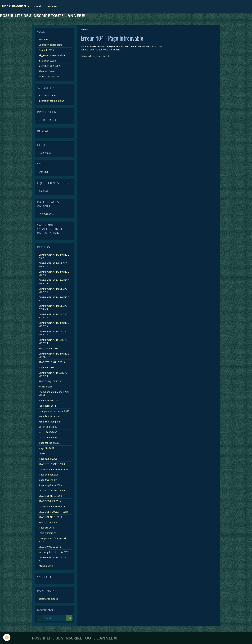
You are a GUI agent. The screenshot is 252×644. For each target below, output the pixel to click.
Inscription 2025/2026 (50, 66)
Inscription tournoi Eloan (51, 101)
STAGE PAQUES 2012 (50, 547)
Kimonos (43, 191)
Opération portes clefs (50, 45)
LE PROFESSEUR (47, 120)
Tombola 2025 (46, 50)
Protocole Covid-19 (49, 77)
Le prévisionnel (46, 214)
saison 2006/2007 (48, 427)
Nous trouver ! (46, 153)
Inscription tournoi (48, 95)
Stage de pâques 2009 (50, 485)
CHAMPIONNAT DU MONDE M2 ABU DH (54, 355)
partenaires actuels (48, 599)
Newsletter (52, 6)
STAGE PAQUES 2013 (50, 381)
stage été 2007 (46, 448)
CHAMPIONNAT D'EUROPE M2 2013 (53, 374)
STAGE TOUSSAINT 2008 (52, 464)
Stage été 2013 (46, 367)
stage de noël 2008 (49, 475)
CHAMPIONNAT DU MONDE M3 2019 (54, 282)
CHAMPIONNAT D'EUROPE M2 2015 (53, 333)
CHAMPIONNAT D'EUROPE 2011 (53, 559)
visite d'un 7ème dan (49, 416)
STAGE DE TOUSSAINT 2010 (54, 512)
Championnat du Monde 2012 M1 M (54, 393)
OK (69, 618)
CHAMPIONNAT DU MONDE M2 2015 (54, 324)
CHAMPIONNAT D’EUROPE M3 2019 (53, 290)
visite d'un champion (49, 422)
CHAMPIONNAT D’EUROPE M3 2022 (53, 265)
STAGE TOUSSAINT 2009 (52, 491)
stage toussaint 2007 (50, 443)
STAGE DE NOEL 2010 (50, 517)
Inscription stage (47, 61)
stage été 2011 (46, 528)
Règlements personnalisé (52, 55)
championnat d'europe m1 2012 (52, 540)
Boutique (43, 39)
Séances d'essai (47, 71)
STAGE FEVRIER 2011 (50, 522)
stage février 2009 (48, 480)
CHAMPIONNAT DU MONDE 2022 (54, 256)
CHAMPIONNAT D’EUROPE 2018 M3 (53, 307)
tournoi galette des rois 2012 (54, 552)
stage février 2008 (48, 459)
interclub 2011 (46, 566)
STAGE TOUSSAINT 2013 (52, 362)
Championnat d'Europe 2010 (53, 506)
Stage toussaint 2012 (50, 400)
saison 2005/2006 (48, 432)
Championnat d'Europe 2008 (53, 469)
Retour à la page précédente (95, 56)
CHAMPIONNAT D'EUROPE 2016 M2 (53, 316)
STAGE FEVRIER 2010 (50, 501)
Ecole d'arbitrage (47, 533)
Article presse (46, 387)
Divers (42, 453)
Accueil (37, 6)
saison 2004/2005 (48, 437)
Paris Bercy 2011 (47, 406)
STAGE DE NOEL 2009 (50, 496)
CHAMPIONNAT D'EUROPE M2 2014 (53, 341)
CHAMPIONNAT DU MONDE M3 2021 (54, 273)
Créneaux (43, 172)
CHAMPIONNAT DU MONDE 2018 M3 (54, 299)
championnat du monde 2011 (54, 411)
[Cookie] (7, 637)
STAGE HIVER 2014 (48, 348)
